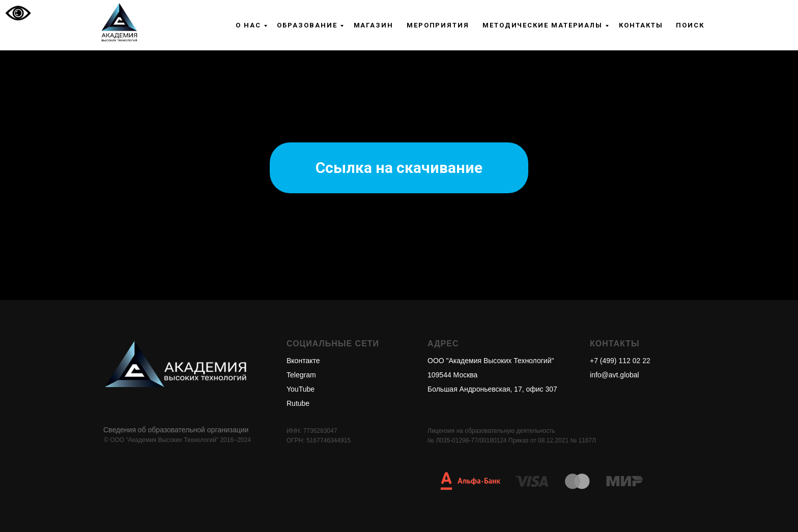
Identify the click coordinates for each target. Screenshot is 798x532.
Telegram (301, 375)
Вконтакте (303, 361)
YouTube (301, 389)
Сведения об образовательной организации (176, 430)
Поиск (690, 25)
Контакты (641, 25)
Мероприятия (438, 25)
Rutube (298, 403)
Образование (307, 25)
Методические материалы (543, 25)
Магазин (374, 25)
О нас (248, 25)
